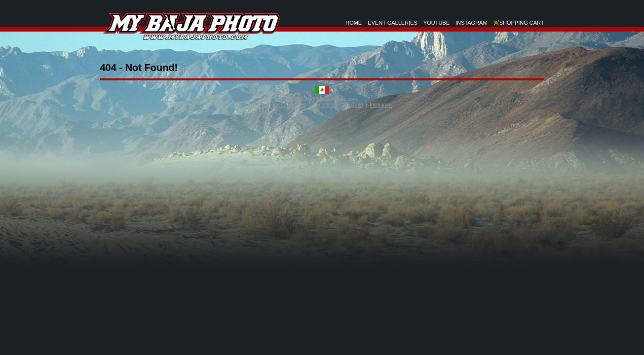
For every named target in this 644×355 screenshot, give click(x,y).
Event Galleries (289, 105)
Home (259, 105)
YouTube (353, 105)
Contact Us (324, 105)
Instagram (380, 105)
